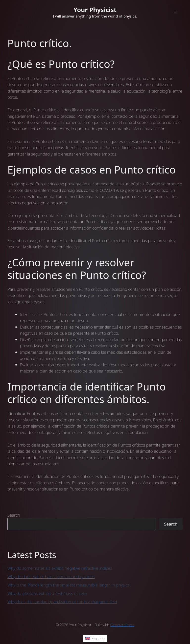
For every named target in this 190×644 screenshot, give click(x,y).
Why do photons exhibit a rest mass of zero (47, 593)
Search (14, 515)
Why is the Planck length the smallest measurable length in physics (68, 585)
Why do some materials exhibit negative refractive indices (60, 568)
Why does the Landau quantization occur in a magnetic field (62, 602)
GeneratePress (122, 625)
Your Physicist (95, 10)
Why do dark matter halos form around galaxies (51, 576)
